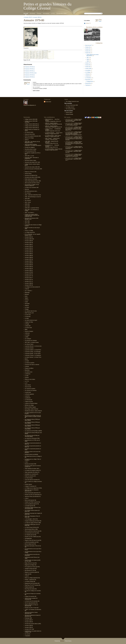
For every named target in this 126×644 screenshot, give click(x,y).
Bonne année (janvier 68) (30, 500)
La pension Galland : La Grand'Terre (33, 350)
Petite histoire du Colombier (31, 179)
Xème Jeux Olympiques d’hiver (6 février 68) (32, 517)
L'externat (87, 76)
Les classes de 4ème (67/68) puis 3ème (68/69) (32, 426)
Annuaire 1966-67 (29, 620)
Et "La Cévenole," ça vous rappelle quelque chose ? (33, 235)
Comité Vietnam (28, 484)
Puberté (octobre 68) (29, 587)
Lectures (27, 378)
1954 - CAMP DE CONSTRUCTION (33, 195)
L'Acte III (27, 576)
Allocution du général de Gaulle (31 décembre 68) (33, 616)
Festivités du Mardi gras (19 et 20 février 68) (32, 525)
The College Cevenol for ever (72, 101)
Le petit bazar (28, 392)
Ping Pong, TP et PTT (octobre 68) (33, 585)
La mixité (27, 361)
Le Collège (88, 72)
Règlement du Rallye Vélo (31, 565)
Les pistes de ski (29, 372)
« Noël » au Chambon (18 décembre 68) (33, 610)
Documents (88, 80)
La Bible (27, 337)
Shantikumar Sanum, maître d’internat (33, 411)
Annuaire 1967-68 (29, 285)
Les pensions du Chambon (31, 341)
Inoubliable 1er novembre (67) (32, 474)
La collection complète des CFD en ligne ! (33, 153)
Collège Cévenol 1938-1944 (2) (32, 126)
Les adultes (88, 70)
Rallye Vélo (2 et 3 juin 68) (31, 563)
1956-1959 (27, 204)
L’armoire (27, 366)
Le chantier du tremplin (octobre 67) (33, 470)
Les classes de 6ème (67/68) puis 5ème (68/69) (32, 420)
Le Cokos (27, 307)
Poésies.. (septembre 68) (30, 580)
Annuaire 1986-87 (29, 261)
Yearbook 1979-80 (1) (30, 71)
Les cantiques (28, 339)
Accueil (26, 13)
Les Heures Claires (29, 344)
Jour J (67, 160)
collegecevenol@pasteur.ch (30, 105)
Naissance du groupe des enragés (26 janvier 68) (33, 514)
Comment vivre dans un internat (32, 365)
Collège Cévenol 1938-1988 (31, 119)
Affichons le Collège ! (70, 121)
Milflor (26, 329)
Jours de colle (28, 387)
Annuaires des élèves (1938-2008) (32, 177)
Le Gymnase (28, 317)
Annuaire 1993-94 (29, 248)
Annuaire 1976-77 (29, 278)
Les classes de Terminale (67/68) (32, 438)
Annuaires (46, 13)
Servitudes (27, 304)
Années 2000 (88, 69)
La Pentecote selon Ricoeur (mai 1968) (32, 558)
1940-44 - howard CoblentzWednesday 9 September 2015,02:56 (54, 124)
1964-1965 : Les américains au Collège (32, 210)
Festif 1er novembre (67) (30, 476)
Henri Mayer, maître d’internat (31, 409)
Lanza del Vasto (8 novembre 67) (32, 480)
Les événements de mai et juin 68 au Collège (33, 552)
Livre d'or (67, 152)
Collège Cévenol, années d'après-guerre (32, 165)
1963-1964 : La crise (29, 156)
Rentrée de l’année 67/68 (30, 464)
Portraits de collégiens (30, 147)
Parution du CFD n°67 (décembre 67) (33, 495)
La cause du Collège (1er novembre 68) (33, 591)
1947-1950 (27, 221)
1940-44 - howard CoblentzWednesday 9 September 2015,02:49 (54, 127)
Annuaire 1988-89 (29, 257)
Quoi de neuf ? (89, 45)
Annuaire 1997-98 (29, 243)
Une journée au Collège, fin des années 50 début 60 (32, 185)
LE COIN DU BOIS (29, 132)
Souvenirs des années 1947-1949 (32, 162)
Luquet (26, 302)
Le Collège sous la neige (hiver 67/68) (33, 488)
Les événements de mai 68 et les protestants (32, 555)
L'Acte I (26, 462)
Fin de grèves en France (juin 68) (32, 567)
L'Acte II (27, 498)
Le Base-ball (28, 326)
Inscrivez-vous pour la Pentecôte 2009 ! (33, 169)
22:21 (28, 84)
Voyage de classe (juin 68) (31, 569)
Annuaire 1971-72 (29, 281)
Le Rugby (27, 324)
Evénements (88, 83)
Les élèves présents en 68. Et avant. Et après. (33, 413)
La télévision (28, 374)
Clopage (27, 309)
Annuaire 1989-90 (29, 256)
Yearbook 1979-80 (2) (30, 69)
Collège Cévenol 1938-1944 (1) (32, 124)
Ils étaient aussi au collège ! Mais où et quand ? (33, 460)
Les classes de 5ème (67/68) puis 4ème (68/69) (32, 423)
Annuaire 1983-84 (29, 265)
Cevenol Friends (69, 114)
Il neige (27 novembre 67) (31, 486)
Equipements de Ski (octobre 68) (32, 583)
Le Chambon (88, 78)
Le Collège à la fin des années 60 (32, 287)
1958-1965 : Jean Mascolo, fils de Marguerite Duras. (32, 142)
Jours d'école (28, 385)
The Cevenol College (70, 109)
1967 (88, 57)
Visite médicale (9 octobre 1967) (32, 469)
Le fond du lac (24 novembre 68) (32, 601)
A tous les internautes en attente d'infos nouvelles (74, 139)
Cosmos (27, 300)
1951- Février (28, 202)
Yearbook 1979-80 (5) (30, 75)
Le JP (26, 383)
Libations (27, 305)
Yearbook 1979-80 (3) (30, 67)
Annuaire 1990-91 (29, 254)
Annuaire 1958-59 (29, 627)
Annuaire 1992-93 (29, 250)
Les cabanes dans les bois (31, 311)
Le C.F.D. (27, 381)
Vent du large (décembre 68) (31, 603)
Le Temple (27, 335)
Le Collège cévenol (70, 107)
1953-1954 (27, 199)
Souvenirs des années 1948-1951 (32, 167)
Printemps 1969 (28, 618)
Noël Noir (27, 189)
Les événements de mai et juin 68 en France (33, 549)
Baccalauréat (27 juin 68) (30, 570)
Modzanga (27, 293)
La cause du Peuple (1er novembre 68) (33, 594)
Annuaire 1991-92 (29, 252)
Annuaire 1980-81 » (38, 17)
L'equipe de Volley (29, 322)
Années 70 (88, 23)
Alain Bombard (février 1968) (31, 529)
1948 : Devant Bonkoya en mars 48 (33, 197)
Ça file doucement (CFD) (30, 151)
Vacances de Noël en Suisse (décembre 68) (31, 613)
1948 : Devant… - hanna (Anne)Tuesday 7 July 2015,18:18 (52, 139)
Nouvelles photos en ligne (31, 149)
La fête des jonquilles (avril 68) (32, 542)
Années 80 (88, 65)
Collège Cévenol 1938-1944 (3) (32, 128)
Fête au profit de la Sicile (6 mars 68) (33, 531)
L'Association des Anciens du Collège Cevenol (33, 225)
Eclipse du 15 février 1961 (31, 172)
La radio (27, 376)
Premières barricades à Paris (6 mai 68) (33, 546)
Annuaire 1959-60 (29, 626)
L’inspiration (27, 636)
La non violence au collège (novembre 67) (33, 482)
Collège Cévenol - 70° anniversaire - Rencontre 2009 (74, 120)
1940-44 (27, 140)
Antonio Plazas (28, 174)
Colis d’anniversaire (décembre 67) (33, 493)
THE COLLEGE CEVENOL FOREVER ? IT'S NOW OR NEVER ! (33, 145)
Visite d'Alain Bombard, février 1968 (33, 181)
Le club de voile (28, 328)
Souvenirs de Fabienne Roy (31, 175)
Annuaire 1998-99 (29, 241)
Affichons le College (29, 138)
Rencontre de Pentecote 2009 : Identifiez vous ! (32, 219)
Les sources (28, 634)
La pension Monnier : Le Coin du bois (33, 346)
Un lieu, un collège (29, 231)
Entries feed (48, 102)
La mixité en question (30, 363)
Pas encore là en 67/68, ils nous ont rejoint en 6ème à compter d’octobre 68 (33, 417)
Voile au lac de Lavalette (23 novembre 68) (31, 599)
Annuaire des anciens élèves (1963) (33, 624)
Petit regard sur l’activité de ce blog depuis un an (73, 130)
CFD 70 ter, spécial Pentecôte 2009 (33, 136)
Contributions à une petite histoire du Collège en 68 (33, 632)
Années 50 (88, 51)
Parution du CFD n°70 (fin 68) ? (32, 608)
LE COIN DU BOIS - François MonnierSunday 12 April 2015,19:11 (54, 150)
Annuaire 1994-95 (29, 246)
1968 (88, 59)
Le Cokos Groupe (29, 478)
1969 (88, 61)
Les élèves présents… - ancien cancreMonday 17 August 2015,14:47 (54, 133)
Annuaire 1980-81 (29, 270)
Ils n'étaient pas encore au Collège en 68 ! (33, 457)
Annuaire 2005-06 (29, 237)
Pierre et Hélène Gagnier (30, 407)
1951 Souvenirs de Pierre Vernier (32, 183)
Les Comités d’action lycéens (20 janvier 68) (32, 511)
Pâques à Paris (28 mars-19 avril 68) (33, 540)
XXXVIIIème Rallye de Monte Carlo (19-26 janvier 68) (33, 508)
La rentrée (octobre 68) (30, 581)
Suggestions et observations (72, 156)
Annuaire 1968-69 (29, 283)
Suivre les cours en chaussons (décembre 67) (32, 490)
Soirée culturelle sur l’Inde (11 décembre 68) (31, 605)
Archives (32, 13)
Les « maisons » (28, 291)
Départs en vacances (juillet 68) (32, 572)
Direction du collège (29, 405)
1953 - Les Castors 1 (29, 213)
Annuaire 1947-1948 (29, 629)
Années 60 (88, 53)
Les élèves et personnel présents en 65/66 (33, 449)
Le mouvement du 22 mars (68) (32, 533)
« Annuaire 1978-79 (28, 17)
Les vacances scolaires (30, 389)
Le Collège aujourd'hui (30, 232)
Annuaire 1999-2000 (29, 239)
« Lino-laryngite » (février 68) (31, 519)
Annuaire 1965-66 (29, 622)
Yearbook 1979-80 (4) (30, 77)
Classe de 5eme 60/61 (30, 134)
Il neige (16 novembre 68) (31, 596)
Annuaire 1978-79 (29, 274)
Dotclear (62, 641)
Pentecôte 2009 (61, 13)
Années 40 (88, 49)
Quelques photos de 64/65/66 (31, 454)
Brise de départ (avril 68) (30, 544)
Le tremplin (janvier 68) (30, 506)
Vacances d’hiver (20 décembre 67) (33, 496)
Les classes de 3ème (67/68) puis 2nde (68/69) (32, 428)
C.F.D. (53, 13)
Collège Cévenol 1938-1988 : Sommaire (31, 122)
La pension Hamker (29, 348)
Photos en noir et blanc (30, 379)
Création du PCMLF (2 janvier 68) (32, 502)
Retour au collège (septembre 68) (32, 578)
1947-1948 (27, 206)
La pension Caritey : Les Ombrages (33, 352)
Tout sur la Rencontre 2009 (72, 105)
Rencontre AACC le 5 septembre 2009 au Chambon (74, 144)
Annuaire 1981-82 (29, 268)
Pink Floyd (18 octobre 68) (31, 589)
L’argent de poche (29, 402)
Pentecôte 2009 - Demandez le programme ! (32, 158)
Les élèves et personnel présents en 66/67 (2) (33, 446)
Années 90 (88, 67)
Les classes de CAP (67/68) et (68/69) (33, 431)
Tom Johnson (28, 193)
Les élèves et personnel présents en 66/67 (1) (33, 444)
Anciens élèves (69, 113)
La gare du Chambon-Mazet (31, 403)
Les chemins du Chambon (31, 390)
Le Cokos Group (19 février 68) (32, 527)
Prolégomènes (90, 81)
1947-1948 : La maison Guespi (32, 342)
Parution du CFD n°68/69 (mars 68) (33, 537)
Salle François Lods (29, 313)
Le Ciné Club (28, 315)
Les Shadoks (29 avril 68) (30, 535)
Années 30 (88, 47)
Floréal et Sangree (29, 331)
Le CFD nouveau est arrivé (71, 125)
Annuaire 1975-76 (29, 280)
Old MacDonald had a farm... (31, 191)
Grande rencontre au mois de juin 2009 (32, 228)
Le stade (27, 318)
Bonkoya (27, 294)
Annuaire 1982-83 (29, 267)
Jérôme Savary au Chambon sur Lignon (32, 130)
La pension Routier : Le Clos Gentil (33, 354)
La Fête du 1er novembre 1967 (32, 188)
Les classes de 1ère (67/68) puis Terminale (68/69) (32, 436)
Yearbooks (88, 85)
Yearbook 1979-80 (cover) (31, 73)
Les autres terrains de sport (31, 320)
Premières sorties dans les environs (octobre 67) (33, 466)
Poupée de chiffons (29, 368)
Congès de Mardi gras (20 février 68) (33, 521)
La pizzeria (27, 396)
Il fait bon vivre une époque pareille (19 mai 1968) (33, 561)
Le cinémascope (28, 400)
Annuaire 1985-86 (29, 263)
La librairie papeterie (29, 394)
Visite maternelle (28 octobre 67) (32, 472)
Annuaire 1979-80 (29, 272)
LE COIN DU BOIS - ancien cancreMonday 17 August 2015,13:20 (53, 136)
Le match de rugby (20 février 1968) (33, 523)
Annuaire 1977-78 (29, 276)
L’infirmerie (27, 333)
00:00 (100, 21)
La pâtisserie (28, 398)
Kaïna (26, 296)
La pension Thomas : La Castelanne (33, 355)
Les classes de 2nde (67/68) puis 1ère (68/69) (33, 433)
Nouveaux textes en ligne (30, 160)
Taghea (26, 298)
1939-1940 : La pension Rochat (32, 208)
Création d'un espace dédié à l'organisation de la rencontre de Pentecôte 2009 (32, 215)
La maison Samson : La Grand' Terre (33, 357)
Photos (39, 13)
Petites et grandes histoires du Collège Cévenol (48, 6)
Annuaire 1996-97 (29, 244)
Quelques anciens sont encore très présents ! (33, 452)
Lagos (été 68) (28, 574)
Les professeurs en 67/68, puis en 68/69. (32, 441)
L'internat (87, 74)
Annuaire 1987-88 (29, 259)
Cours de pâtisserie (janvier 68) (32, 504)
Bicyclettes (27, 370)
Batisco (26, 359)
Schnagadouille (28, 538)
